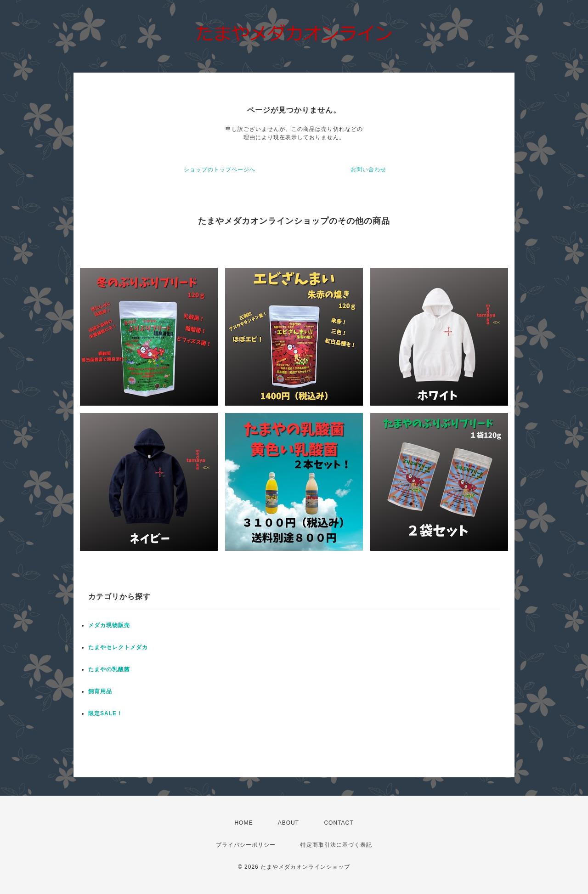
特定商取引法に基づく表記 (336, 845)
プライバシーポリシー (246, 845)
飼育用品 (100, 691)
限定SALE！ (105, 713)
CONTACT (339, 823)
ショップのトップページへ (220, 170)
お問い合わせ (368, 170)
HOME (243, 823)
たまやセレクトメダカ (118, 647)
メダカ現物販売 (109, 625)
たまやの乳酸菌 (109, 669)
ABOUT (288, 823)
